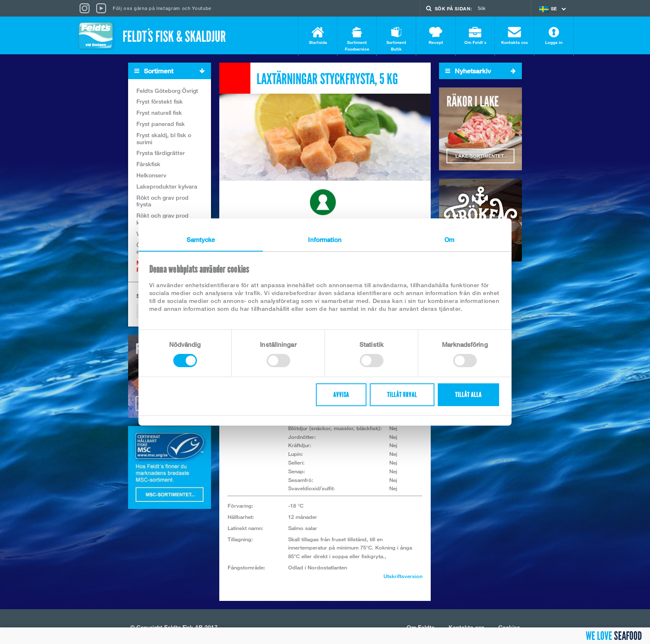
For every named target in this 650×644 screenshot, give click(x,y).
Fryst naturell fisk (159, 115)
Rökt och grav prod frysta (162, 203)
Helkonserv (151, 177)
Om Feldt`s (475, 36)
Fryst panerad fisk (161, 125)
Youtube (202, 8)
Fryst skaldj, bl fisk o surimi (164, 140)
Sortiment (172, 73)
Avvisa (341, 395)
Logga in (554, 36)
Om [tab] (449, 240)
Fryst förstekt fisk (160, 103)
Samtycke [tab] (201, 240)
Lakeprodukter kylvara (167, 188)
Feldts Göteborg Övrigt (167, 92)
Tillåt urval (402, 395)
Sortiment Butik (396, 39)
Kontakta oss (514, 36)
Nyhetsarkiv (480, 73)
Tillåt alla (468, 395)
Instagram (168, 8)
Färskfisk (148, 166)
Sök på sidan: (454, 8)
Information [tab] (325, 240)
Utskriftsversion (403, 578)
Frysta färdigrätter (161, 155)
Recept (436, 36)
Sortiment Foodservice (357, 39)
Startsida (318, 36)
